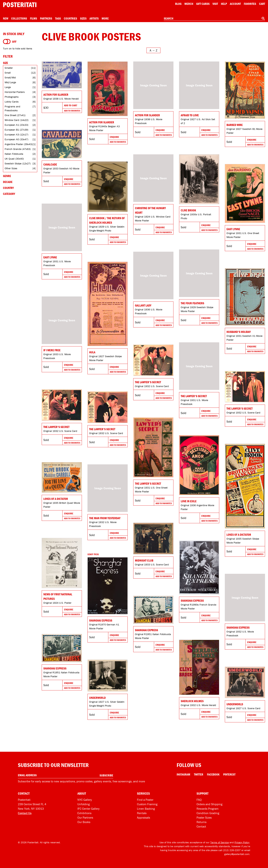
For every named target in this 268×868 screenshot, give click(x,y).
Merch (189, 4)
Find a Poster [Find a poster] (145, 800)
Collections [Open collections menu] (19, 18)
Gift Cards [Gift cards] (203, 4)
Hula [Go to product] (92, 352)
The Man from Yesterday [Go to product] (105, 518)
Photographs (12, 97)
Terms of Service (220, 842)
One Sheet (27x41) (15, 115)
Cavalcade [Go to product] (50, 164)
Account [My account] (235, 4)
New (6, 18)
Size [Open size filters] (5, 63)
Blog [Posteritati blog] (178, 4)
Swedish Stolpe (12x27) (18, 163)
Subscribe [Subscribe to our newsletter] (106, 775)
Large (8, 87)
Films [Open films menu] (33, 18)
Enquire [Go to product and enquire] (114, 137)
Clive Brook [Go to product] (188, 210)
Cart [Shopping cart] (262, 4)
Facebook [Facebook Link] (213, 774)
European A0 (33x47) (16, 139)
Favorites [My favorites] (250, 4)
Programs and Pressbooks (12, 108)
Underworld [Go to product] (97, 698)
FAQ (199, 800)
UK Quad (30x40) (14, 159)
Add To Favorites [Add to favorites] (72, 111)
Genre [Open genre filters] (7, 176)
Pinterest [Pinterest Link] (229, 774)
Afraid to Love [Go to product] (190, 115)
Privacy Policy (242, 842)
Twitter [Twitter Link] (199, 774)
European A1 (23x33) (16, 125)
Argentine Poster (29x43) (19, 144)
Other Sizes (11, 168)
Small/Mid (10, 77)
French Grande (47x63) (18, 149)
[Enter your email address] (66, 775)
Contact (201, 826)
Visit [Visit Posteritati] (215, 4)
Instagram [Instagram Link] (183, 774)
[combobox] (214, 19)
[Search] (263, 18)
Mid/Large (10, 82)
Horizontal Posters (15, 92)
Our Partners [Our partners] (85, 817)
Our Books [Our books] (84, 822)
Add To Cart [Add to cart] (71, 105)
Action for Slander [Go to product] (56, 95)
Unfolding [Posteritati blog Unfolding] (84, 804)
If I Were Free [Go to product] (52, 350)
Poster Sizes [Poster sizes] (204, 817)
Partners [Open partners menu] (46, 18)
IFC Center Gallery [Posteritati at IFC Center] (88, 809)
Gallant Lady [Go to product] (143, 305)
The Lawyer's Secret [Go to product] (194, 396)
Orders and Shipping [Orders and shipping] (209, 804)
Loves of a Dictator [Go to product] (239, 535)
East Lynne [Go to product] (233, 229)
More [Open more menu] (105, 18)
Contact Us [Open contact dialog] (25, 813)
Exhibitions (84, 813)
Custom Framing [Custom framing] (147, 804)
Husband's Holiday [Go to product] (239, 332)
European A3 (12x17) (16, 134)
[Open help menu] (224, 4)
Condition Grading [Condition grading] (208, 813)
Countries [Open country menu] (70, 18)
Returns (201, 822)
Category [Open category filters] (9, 194)
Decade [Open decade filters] (8, 182)
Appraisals (143, 817)
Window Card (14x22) (17, 120)
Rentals (142, 813)
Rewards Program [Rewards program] (208, 809)
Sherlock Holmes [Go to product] (192, 701)
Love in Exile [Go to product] (189, 501)
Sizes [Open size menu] (83, 18)
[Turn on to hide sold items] (7, 42)
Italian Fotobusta (14, 154)
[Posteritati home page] (20, 5)
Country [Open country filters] (8, 188)
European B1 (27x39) (16, 130)
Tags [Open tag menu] (58, 18)
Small (8, 73)
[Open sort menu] (153, 50)
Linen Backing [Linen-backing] (146, 809)
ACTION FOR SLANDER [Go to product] (147, 115)
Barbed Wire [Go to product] (235, 125)
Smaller (9, 68)
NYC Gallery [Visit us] (85, 800)
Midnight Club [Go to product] (144, 560)
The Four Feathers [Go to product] (192, 303)
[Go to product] (62, 75)
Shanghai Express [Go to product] (192, 601)
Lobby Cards (12, 102)
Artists (94, 18)
